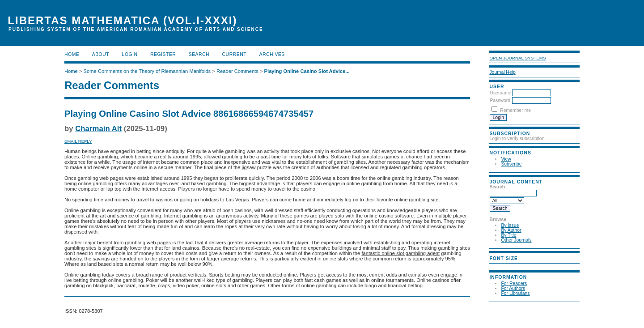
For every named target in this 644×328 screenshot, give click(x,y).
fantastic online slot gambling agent (400, 253)
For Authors (513, 288)
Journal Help (502, 72)
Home (72, 54)
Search (199, 54)
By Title (508, 235)
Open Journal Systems (517, 58)
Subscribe (511, 164)
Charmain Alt (98, 129)
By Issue (510, 225)
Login (130, 54)
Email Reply (78, 141)
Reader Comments (237, 71)
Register (163, 54)
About (101, 54)
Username (500, 93)
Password (500, 100)
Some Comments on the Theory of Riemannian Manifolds (147, 71)
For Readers (514, 283)
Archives (272, 54)
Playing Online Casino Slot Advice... (307, 71)
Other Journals (516, 240)
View (506, 159)
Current (234, 54)
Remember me (515, 110)
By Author (511, 230)
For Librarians (515, 293)
